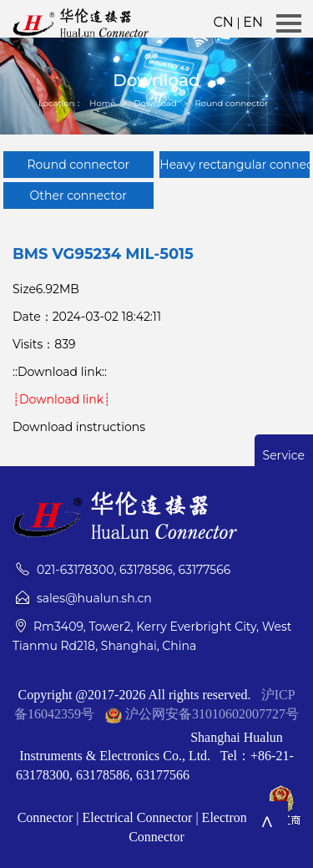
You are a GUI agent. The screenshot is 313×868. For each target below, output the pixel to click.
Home (102, 103)
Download (155, 103)
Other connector (78, 195)
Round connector (231, 103)
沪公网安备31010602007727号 (212, 714)
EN (253, 22)
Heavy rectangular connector (235, 165)
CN (223, 22)
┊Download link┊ (61, 399)
